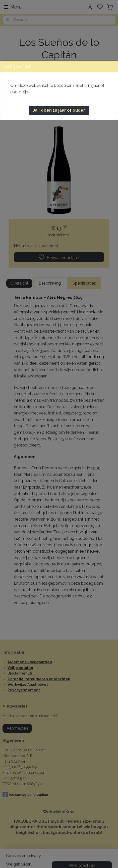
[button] (59, 110)
